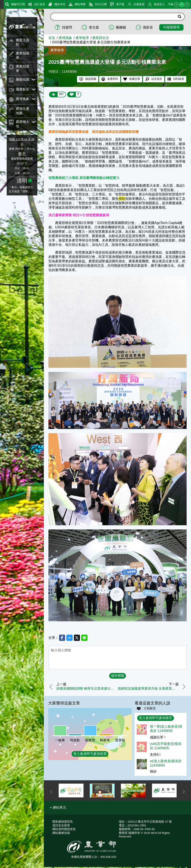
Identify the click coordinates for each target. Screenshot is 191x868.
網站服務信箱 (61, 834)
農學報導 (82, 38)
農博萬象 (65, 38)
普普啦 (120, 741)
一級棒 (60, 741)
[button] (58, 809)
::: (1, 4)
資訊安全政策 (61, 826)
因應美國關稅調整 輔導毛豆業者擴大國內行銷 (87, 689)
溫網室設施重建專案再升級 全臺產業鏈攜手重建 (148, 689)
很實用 (90, 741)
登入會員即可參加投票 (90, 755)
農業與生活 (101, 38)
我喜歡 (75, 741)
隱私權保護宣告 (63, 823)
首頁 (52, 38)
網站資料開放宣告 (64, 830)
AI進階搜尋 (171, 27)
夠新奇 (105, 741)
